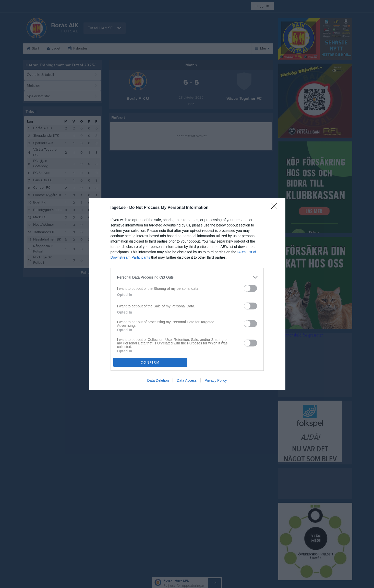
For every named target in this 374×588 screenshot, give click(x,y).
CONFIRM (150, 362)
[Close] (275, 208)
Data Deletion (158, 380)
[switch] (250, 288)
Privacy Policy (216, 380)
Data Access (187, 380)
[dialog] (187, 294)
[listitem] (187, 277)
